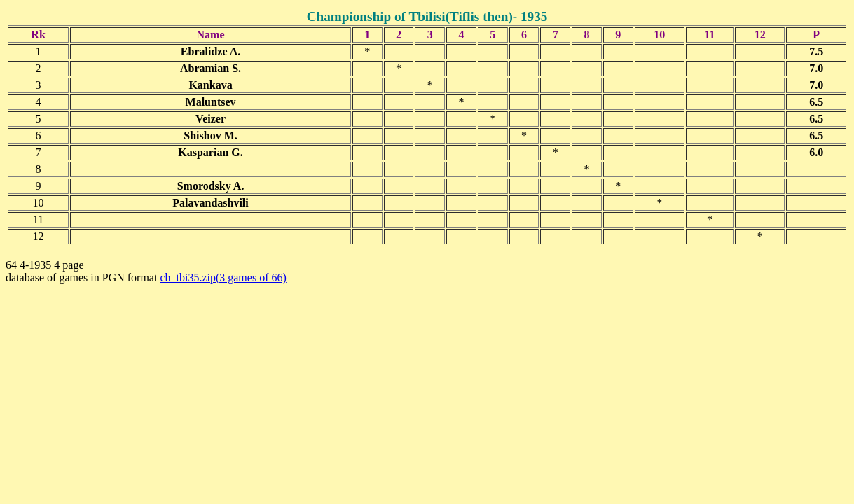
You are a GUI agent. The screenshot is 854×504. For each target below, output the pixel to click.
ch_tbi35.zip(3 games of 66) (223, 278)
